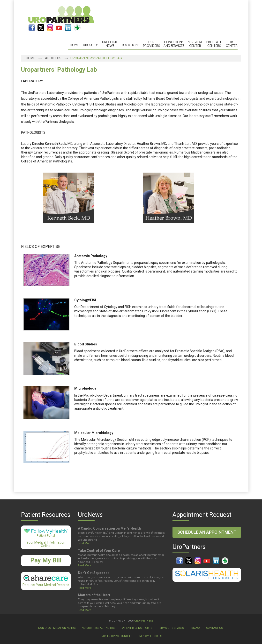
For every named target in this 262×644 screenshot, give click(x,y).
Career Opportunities (116, 636)
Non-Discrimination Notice (57, 628)
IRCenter (232, 44)
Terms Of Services (171, 628)
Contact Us (214, 628)
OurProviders (151, 44)
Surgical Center (195, 44)
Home (75, 45)
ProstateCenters (214, 44)
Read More (84, 543)
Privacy (195, 628)
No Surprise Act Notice (98, 628)
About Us (91, 45)
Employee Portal (150, 636)
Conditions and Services (174, 44)
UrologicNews (110, 44)
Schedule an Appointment (207, 532)
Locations (131, 45)
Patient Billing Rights (137, 628)
